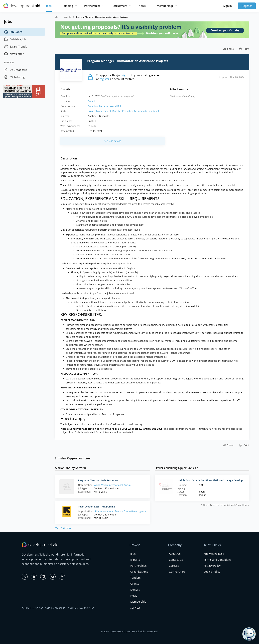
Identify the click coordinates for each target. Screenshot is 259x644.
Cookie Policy (212, 572)
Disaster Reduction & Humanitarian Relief (136, 111)
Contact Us (176, 560)
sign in (126, 75)
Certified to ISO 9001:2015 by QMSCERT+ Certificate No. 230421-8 (58, 608)
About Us (175, 554)
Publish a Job (15, 39)
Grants (135, 584)
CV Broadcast (15, 70)
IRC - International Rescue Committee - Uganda (120, 511)
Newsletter (14, 54)
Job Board (13, 32)
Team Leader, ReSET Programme (96, 507)
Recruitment (120, 6)
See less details (113, 141)
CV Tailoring (14, 77)
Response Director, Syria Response (98, 480)
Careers (174, 566)
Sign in (228, 6)
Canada (67, 17)
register (104, 79)
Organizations (139, 572)
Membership (165, 6)
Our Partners (177, 572)
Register (247, 6)
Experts (135, 560)
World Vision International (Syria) (112, 485)
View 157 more (63, 528)
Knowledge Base (214, 554)
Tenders (135, 578)
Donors (135, 590)
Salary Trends (15, 47)
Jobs (49, 6)
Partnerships (92, 6)
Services (135, 608)
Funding (68, 6)
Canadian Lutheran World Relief (106, 106)
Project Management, (100, 111)
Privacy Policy (212, 566)
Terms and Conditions (217, 560)
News (142, 6)
